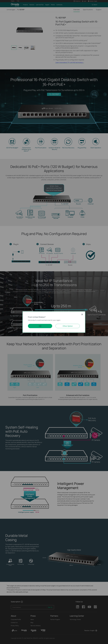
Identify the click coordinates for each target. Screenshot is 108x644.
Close (82, 314)
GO (40, 326)
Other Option (68, 326)
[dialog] (54, 322)
